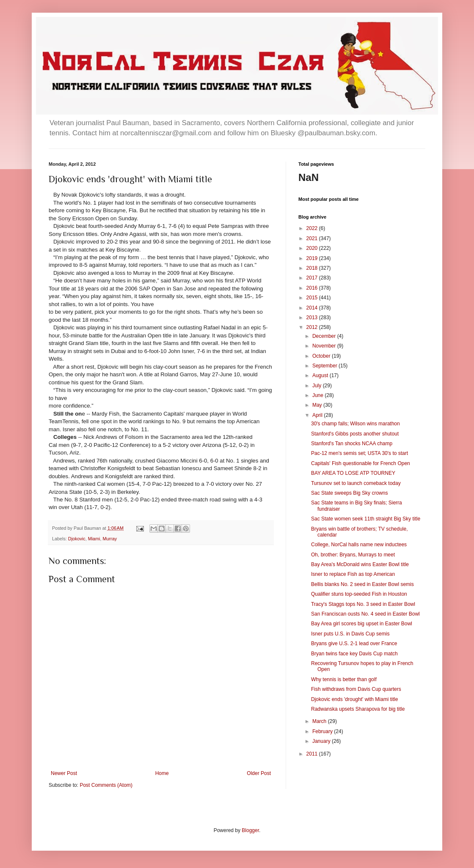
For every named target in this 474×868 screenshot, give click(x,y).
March (320, 721)
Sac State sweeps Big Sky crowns (349, 493)
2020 (313, 248)
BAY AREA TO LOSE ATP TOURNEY (353, 473)
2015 (313, 298)
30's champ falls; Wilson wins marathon (355, 424)
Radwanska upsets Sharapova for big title (358, 709)
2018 (313, 268)
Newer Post (64, 773)
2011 (313, 754)
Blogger (250, 830)
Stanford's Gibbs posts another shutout (355, 434)
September (325, 366)
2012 (313, 327)
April (318, 415)
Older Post (259, 773)
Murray (110, 539)
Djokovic (77, 539)
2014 (313, 308)
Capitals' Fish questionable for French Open (361, 463)
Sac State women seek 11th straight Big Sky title (366, 519)
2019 (313, 258)
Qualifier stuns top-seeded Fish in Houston (359, 594)
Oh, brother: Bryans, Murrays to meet (353, 555)
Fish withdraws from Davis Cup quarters (356, 689)
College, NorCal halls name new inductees (359, 545)
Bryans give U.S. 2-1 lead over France (354, 643)
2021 (313, 238)
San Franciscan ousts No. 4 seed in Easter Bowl (365, 614)
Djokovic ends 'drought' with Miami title (354, 699)
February (323, 731)
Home (162, 773)
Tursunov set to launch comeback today (356, 483)
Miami (94, 539)
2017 (313, 278)
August (321, 375)
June (318, 395)
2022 (313, 228)
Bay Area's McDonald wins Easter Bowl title (360, 564)
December (325, 336)
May (318, 405)
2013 (313, 318)
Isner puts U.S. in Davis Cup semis (350, 634)
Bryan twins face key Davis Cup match (354, 654)
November (325, 346)
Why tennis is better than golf (344, 679)
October (322, 356)
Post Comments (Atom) (106, 785)
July (318, 386)
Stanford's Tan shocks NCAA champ (352, 444)
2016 (313, 288)
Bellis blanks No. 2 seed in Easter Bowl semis (362, 584)
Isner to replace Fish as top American (353, 574)
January (322, 741)
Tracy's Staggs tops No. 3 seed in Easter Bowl (363, 604)
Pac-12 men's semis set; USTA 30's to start (360, 453)
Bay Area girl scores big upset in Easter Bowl (362, 624)
